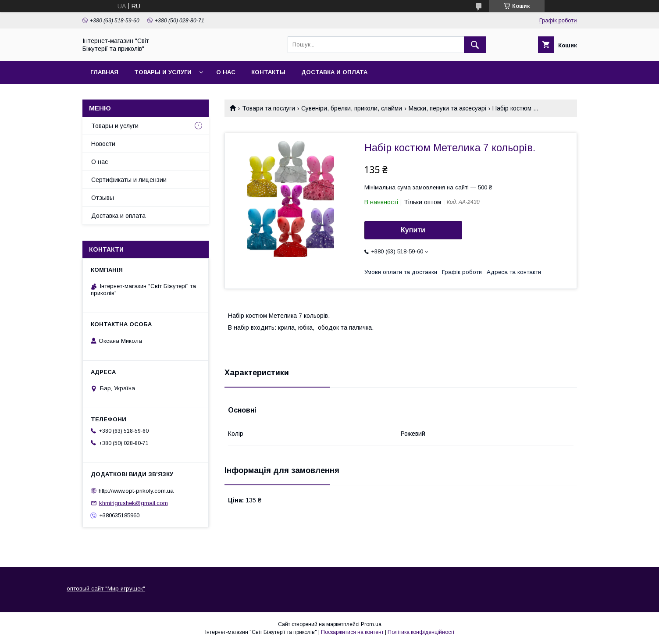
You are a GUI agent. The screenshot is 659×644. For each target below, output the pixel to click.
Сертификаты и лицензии (129, 180)
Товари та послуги (269, 108)
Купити (413, 230)
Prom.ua (371, 624)
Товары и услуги (163, 72)
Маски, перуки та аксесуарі (447, 108)
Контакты (268, 72)
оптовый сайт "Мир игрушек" (106, 589)
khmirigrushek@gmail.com (134, 503)
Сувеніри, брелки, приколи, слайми (352, 108)
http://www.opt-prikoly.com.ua (136, 490)
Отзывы (103, 198)
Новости (103, 144)
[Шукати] (475, 45)
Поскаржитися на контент (352, 632)
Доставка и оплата (334, 72)
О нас (226, 72)
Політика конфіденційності (421, 632)
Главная (104, 72)
